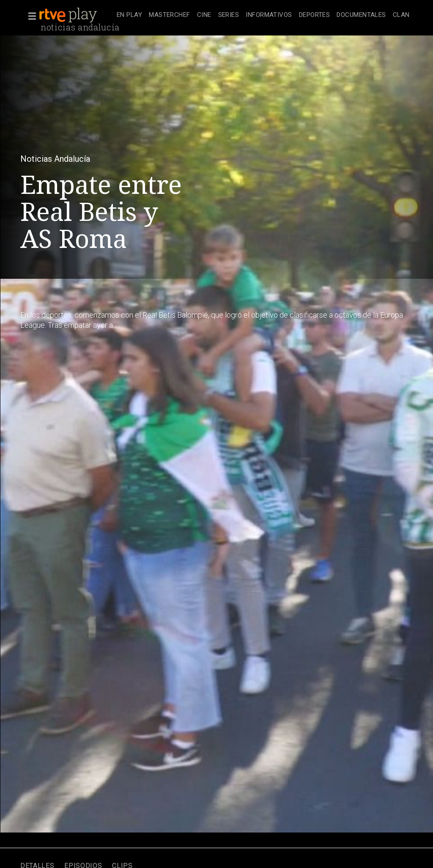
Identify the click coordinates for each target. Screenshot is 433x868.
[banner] (76, 15)
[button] (30, 16)
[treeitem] (129, 15)
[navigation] (263, 15)
